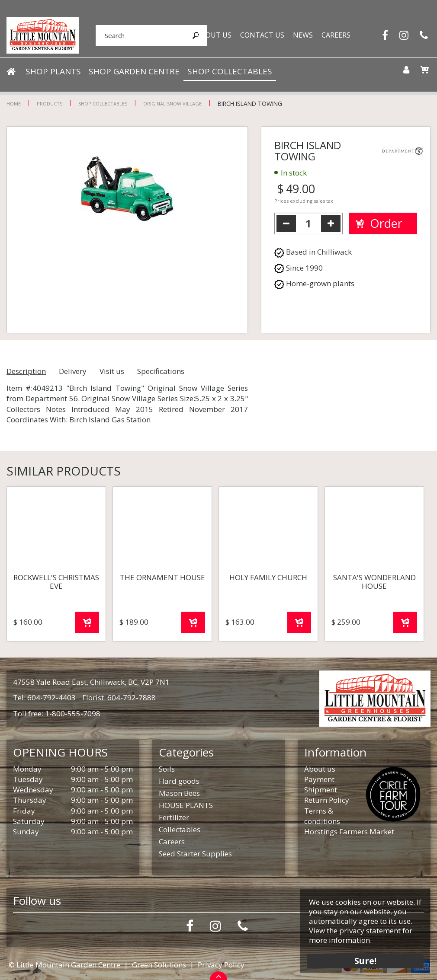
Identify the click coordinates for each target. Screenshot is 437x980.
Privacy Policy (221, 965)
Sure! (364, 959)
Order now (87, 622)
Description (26, 371)
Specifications (161, 371)
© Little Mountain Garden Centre (64, 965)
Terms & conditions (322, 816)
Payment (319, 779)
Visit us (112, 371)
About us (320, 769)
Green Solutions (159, 965)
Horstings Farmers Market (349, 832)
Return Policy (327, 800)
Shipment (321, 790)
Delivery (73, 371)
